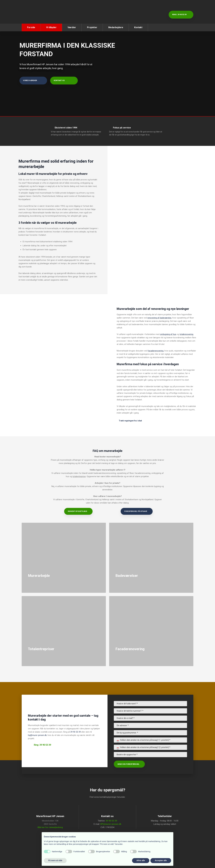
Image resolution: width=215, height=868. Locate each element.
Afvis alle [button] (141, 860)
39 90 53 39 (76, 732)
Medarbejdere (116, 27)
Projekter (92, 27)
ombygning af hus (168, 334)
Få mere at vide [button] (55, 860)
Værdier (72, 27)
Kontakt (138, 27)
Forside (31, 27)
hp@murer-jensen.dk (37, 735)
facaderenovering (156, 351)
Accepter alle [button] (161, 860)
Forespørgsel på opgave (136, 511)
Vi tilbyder (51, 27)
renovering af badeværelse (159, 318)
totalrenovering (186, 334)
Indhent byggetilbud (77, 511)
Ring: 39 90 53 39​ (42, 745)
